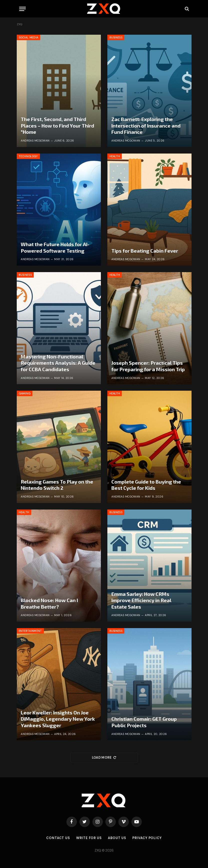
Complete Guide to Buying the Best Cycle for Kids (146, 485)
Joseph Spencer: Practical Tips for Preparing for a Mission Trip (148, 366)
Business (116, 37)
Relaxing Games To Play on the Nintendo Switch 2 (57, 485)
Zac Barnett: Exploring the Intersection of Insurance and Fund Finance (146, 125)
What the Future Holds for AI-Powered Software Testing (55, 247)
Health (115, 156)
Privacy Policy (147, 838)
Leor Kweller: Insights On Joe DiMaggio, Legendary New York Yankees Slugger (58, 719)
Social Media (29, 37)
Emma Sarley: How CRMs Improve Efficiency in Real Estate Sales (141, 600)
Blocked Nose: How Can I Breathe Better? (49, 603)
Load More (104, 758)
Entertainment (30, 631)
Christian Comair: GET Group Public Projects (144, 722)
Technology (28, 156)
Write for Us (89, 838)
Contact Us (58, 838)
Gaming (25, 393)
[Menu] (22, 9)
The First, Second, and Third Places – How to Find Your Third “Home (57, 125)
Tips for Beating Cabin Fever (145, 251)
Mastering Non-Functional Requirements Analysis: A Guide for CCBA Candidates (58, 363)
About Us (117, 838)
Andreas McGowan (35, 141)
